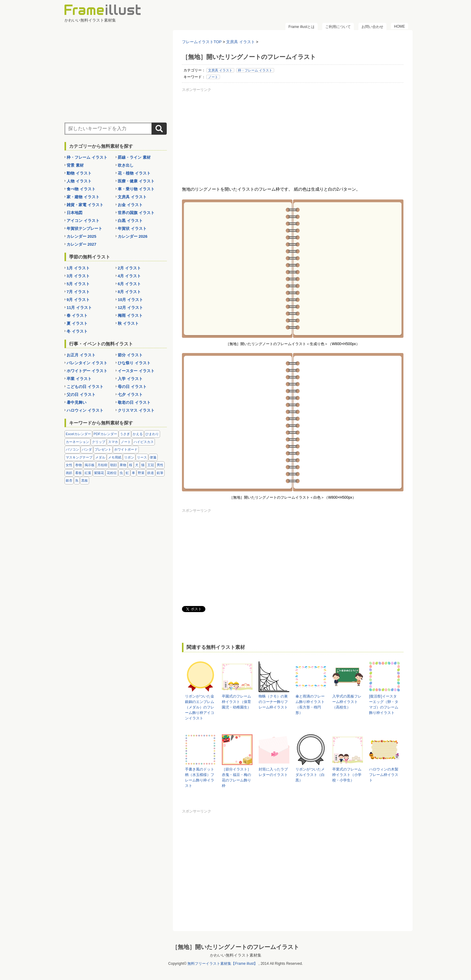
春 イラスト (77, 315)
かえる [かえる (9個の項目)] (138, 434)
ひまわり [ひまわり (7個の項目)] (152, 434)
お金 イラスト (130, 205)
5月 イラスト (78, 284)
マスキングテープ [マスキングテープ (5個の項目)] (79, 457)
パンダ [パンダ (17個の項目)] (87, 449)
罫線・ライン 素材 (134, 157)
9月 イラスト (78, 300)
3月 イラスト (78, 276)
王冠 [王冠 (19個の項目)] (151, 465)
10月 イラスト (130, 300)
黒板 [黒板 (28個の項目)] (85, 480)
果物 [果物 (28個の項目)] (123, 465)
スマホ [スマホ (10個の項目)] (113, 442)
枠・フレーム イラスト (255, 70)
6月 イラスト (129, 284)
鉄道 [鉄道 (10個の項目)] (151, 473)
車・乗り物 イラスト (136, 189)
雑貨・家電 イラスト (85, 205)
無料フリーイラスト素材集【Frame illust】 (222, 964)
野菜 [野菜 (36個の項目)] (141, 473)
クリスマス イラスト (136, 410)
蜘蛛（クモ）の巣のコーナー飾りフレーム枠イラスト (273, 702)
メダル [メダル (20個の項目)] (100, 457)
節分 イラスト (130, 355)
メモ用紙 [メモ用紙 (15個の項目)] (115, 457)
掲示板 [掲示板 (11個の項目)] (90, 465)
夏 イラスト (77, 323)
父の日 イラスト (81, 395)
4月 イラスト (129, 276)
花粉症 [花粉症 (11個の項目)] (112, 473)
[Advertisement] (293, 137)
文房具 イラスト (220, 70)
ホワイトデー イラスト (87, 371)
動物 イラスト (79, 173)
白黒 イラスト (130, 221)
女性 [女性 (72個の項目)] (69, 465)
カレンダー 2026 (133, 236)
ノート (213, 77)
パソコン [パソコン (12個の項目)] (72, 449)
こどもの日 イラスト (85, 387)
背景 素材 (75, 165)
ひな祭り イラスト (134, 363)
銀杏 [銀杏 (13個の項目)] (69, 480)
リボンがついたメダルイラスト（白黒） (310, 775)
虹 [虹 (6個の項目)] (127, 473)
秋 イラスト (128, 323)
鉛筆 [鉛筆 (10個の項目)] (160, 473)
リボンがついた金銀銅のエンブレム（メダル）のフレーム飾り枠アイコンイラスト (200, 707)
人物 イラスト (79, 181)
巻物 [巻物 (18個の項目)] (78, 465)
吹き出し (126, 165)
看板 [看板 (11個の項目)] (78, 473)
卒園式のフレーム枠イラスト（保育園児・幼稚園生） (236, 702)
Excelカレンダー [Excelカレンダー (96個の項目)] (78, 434)
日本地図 (75, 213)
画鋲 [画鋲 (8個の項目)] (69, 473)
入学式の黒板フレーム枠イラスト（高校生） (347, 702)
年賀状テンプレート (84, 229)
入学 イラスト (130, 379)
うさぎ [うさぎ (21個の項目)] (125, 434)
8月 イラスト (129, 292)
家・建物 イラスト (83, 197)
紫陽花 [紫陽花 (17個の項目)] (99, 473)
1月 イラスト (78, 268)
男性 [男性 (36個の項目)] (160, 465)
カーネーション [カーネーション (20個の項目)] (77, 442)
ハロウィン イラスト (85, 410)
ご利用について (338, 27)
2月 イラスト (129, 268)
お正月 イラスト (81, 355)
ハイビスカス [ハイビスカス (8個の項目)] (144, 442)
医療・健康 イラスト (136, 181)
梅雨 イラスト (130, 315)
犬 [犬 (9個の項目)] (137, 465)
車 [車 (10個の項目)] (133, 473)
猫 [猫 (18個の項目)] (143, 465)
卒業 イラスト (79, 379)
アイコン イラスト (83, 221)
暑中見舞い (77, 402)
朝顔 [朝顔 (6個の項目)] (113, 465)
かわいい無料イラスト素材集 (236, 955)
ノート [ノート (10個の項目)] (126, 442)
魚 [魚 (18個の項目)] (77, 480)
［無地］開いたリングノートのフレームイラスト (235, 947)
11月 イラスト (79, 308)
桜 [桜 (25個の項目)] (131, 465)
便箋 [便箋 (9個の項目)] (153, 457)
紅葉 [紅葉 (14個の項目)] (88, 473)
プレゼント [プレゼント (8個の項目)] (103, 449)
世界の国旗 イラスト (136, 213)
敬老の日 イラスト (134, 402)
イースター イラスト (136, 371)
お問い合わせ (372, 27)
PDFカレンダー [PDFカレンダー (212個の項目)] (106, 434)
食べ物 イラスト (81, 189)
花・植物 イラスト (134, 173)
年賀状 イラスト (132, 229)
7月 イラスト (78, 292)
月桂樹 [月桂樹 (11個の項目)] (102, 465)
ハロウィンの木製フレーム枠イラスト (384, 775)
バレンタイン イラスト (87, 363)
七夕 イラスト (130, 395)
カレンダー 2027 (82, 244)
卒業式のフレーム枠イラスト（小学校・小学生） (347, 775)
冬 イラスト (77, 331)
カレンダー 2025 (82, 236)
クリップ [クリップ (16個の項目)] (99, 442)
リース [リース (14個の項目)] (142, 457)
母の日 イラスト (132, 387)
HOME (399, 26)
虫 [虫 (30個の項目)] (121, 473)
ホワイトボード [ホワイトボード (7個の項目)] (126, 449)
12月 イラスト (130, 308)
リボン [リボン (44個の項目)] (129, 457)
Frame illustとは (302, 27)
